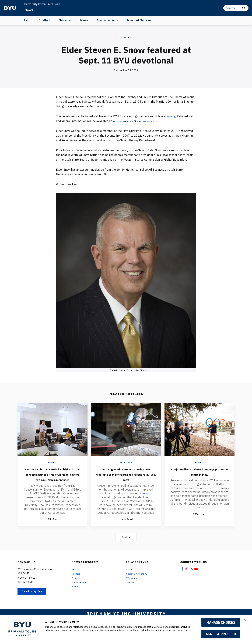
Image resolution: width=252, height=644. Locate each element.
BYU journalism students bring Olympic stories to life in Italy (199, 474)
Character (65, 20)
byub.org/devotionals (144, 121)
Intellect (44, 20)
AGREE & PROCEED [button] (221, 634)
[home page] (10, 8)
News (30, 10)
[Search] (236, 8)
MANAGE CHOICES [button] (221, 622)
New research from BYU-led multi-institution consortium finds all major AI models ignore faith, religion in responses (52, 479)
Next (126, 548)
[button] (246, 622)
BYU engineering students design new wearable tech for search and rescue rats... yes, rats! (126, 477)
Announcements (107, 20)
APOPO (146, 499)
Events (84, 20)
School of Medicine (139, 20)
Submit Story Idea (36, 602)
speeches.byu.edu (173, 121)
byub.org (173, 116)
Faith (27, 20)
